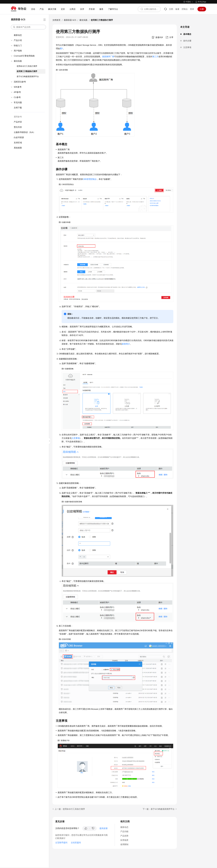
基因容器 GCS (70, 20)
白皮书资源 (19, 137)
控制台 (185, 9)
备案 (177, 9)
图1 (61, 48)
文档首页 (56, 20)
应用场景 (124, 840)
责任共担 (18, 127)
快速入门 (18, 45)
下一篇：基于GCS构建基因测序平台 (159, 809)
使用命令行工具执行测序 (27, 66)
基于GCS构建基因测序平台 (28, 76)
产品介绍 (18, 40)
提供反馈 (104, 828)
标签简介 (126, 344)
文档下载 (18, 108)
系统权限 (18, 148)
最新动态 (18, 35)
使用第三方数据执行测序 (27, 71)
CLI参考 (17, 97)
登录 (192, 9)
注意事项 (187, 47)
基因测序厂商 (108, 57)
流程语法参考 (20, 82)
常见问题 (18, 102)
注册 (202, 9)
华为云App (202, 2)
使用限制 (124, 844)
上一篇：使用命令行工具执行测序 (70, 809)
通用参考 (18, 117)
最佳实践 (18, 61)
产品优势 (124, 836)
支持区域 (18, 143)
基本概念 (187, 34)
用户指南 (18, 51)
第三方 (155, 57)
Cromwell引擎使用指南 (24, 56)
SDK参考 (18, 87)
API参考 (17, 92)
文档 (171, 9)
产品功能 (124, 831)
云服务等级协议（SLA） (24, 132)
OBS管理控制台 (90, 179)
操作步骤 (187, 41)
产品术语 (18, 122)
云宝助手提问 (61, 843)
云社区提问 (76, 843)
